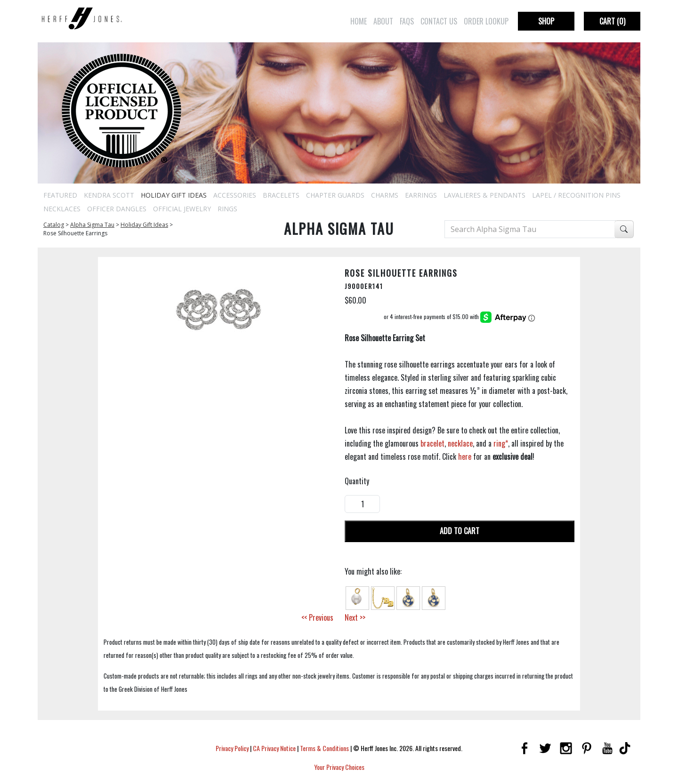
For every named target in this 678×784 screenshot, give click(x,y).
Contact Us (439, 21)
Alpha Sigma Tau (92, 225)
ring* (501, 443)
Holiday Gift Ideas (174, 195)
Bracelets (281, 195)
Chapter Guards (335, 195)
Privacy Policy (232, 748)
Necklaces (62, 209)
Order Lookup (486, 21)
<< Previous (317, 617)
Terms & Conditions (324, 748)
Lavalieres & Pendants (484, 195)
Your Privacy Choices (339, 767)
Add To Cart (460, 531)
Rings (227, 209)
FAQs (407, 21)
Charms (385, 195)
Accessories (235, 195)
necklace (460, 443)
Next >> (355, 617)
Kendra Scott (109, 195)
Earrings (421, 195)
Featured (60, 195)
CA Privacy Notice (274, 748)
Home (359, 21)
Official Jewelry (182, 209)
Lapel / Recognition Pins (576, 195)
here (465, 456)
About (383, 21)
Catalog (54, 225)
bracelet (432, 443)
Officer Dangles (117, 209)
